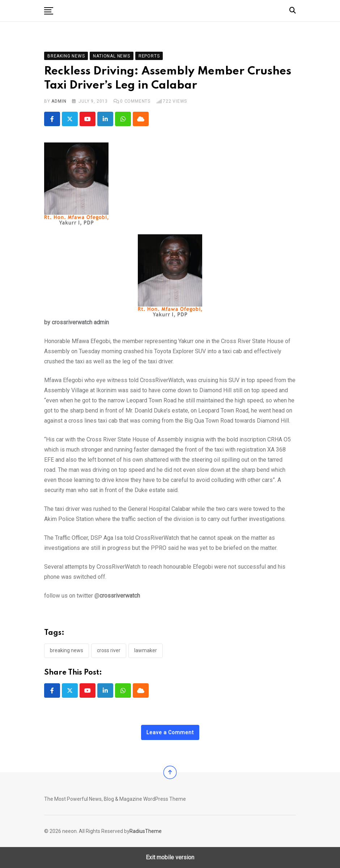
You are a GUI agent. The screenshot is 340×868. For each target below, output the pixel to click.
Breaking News (67, 650)
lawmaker (146, 650)
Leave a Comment (170, 732)
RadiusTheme (146, 831)
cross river (109, 650)
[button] (49, 11)
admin (59, 101)
